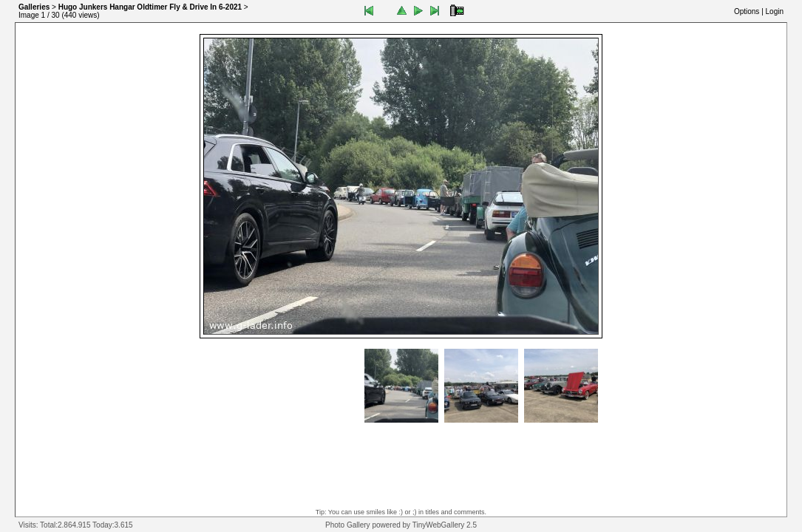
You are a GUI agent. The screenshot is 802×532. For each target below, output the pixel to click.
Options (747, 11)
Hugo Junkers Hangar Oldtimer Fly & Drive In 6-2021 (150, 7)
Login (775, 11)
